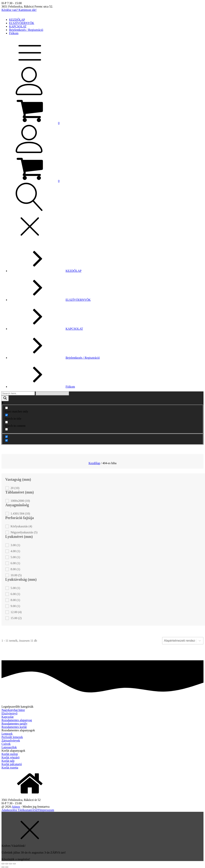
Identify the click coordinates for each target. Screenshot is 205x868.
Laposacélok (9, 747)
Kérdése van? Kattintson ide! (19, 10)
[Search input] (18, 393)
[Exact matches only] (7, 408)
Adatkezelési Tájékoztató (17, 810)
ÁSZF (36, 810)
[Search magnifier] (5, 398)
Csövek (6, 744)
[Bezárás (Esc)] (3, 864)
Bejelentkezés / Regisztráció (26, 30)
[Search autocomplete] (52, 393)
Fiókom (14, 33)
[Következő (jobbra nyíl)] (7, 867)
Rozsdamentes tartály (14, 724)
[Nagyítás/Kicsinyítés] (14, 864)
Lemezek (7, 734)
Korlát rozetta (10, 768)
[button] (31, 123)
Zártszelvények (11, 740)
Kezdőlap (94, 463)
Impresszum (47, 810)
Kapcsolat (8, 717)
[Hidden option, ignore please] (7, 437)
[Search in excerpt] (7, 429)
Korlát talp (8, 761)
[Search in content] (7, 422)
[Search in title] (7, 415)
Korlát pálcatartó (12, 764)
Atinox (16, 807)
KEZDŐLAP (17, 20)
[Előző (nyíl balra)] (3, 867)
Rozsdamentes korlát (14, 727)
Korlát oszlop (10, 754)
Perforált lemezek (12, 737)
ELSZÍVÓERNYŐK (22, 23)
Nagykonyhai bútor (13, 710)
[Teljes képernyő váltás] (11, 864)
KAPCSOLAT (18, 26)
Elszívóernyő (9, 713)
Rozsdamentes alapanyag (17, 720)
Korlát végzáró (11, 757)
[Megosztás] (7, 864)
